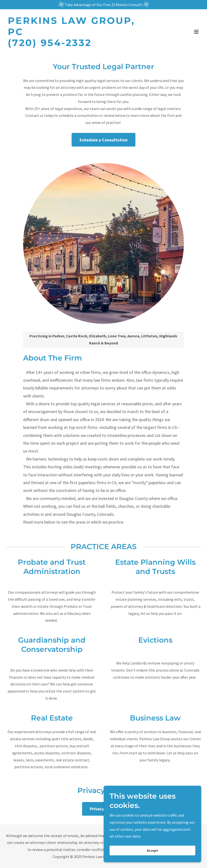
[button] (196, 32)
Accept (152, 850)
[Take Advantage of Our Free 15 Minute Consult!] (103, 5)
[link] (74, 45)
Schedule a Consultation (103, 140)
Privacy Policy (103, 809)
